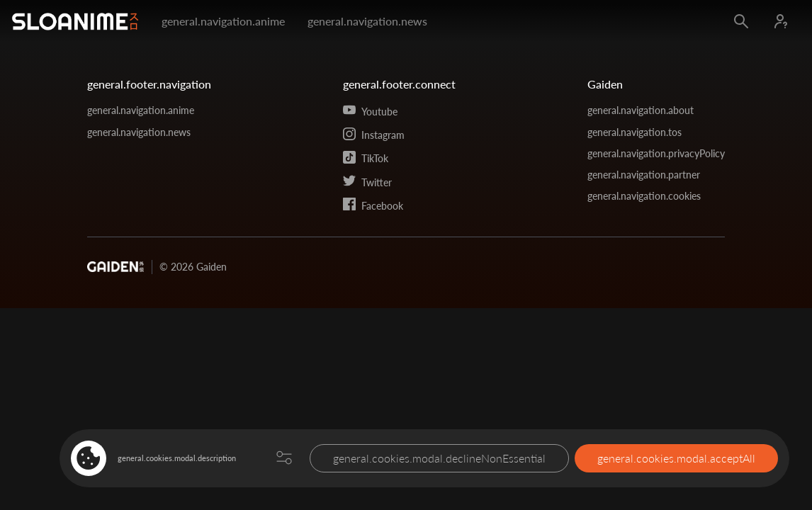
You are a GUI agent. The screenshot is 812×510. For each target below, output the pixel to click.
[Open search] (741, 21)
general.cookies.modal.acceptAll (676, 458)
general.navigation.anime (223, 21)
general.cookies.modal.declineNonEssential (439, 458)
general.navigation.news (367, 21)
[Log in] (781, 21)
